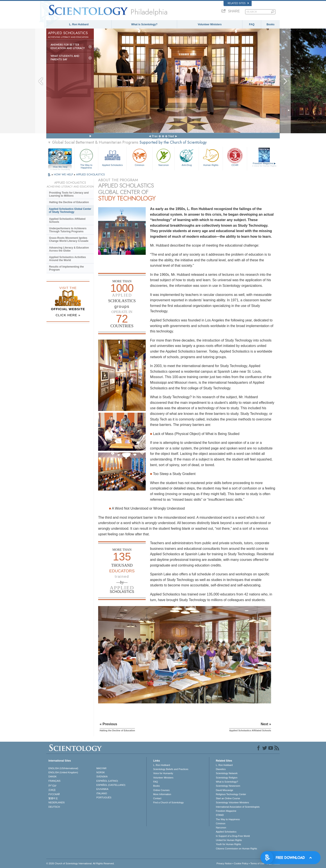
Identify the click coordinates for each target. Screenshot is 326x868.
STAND (220, 815)
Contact (157, 798)
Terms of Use (257, 863)
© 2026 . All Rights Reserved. (80, 863)
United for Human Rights (229, 840)
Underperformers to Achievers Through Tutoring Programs (68, 230)
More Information (162, 794)
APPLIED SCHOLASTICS (90, 174)
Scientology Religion (227, 778)
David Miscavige (224, 790)
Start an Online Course (228, 798)
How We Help (60, 167)
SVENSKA (102, 777)
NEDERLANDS (57, 802)
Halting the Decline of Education (69, 202)
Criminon (140, 157)
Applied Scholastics (112, 157)
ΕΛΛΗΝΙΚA (102, 789)
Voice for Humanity (163, 773)
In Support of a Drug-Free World (233, 836)
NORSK (101, 772)
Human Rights (211, 157)
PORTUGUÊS (104, 797)
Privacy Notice (224, 863)
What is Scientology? (144, 24)
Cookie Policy (241, 863)
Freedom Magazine (264, 165)
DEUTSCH (54, 807)
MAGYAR (101, 768)
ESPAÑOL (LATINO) (107, 781)
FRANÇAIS (54, 781)
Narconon (164, 157)
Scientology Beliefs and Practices (171, 769)
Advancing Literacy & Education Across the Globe (69, 249)
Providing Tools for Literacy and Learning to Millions (69, 194)
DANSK (53, 777)
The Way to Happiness (86, 158)
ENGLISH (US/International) (63, 768)
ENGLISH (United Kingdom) (63, 772)
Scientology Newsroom (228, 786)
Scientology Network (227, 773)
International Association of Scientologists (238, 807)
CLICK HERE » (68, 315)
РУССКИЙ (54, 794)
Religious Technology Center (231, 794)
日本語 (52, 790)
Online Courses (161, 790)
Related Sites (238, 3)
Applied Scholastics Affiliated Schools (67, 220)
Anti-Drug (187, 157)
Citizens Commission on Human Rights (236, 849)
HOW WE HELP (64, 174)
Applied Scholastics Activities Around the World (67, 259)
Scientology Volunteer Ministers (232, 802)
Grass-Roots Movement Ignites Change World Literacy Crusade (69, 239)
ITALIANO (102, 793)
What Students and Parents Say (65, 58)
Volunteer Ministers (210, 24)
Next (171, 136)
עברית (52, 785)
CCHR (235, 157)
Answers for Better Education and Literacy (68, 47)
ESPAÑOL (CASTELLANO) (111, 785)
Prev (155, 136)
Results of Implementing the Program (66, 268)
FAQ (252, 24)
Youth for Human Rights (228, 844)
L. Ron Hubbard (79, 24)
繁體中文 (53, 798)
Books (271, 24)
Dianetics (221, 769)
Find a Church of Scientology (168, 802)
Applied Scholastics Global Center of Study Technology (70, 210)
